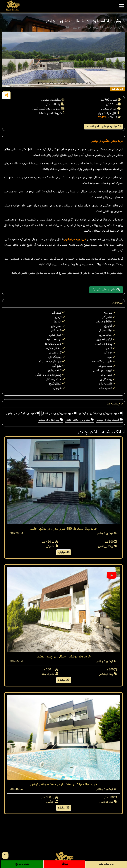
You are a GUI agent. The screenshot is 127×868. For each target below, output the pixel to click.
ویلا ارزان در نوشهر (50, 420)
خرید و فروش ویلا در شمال (59, 413)
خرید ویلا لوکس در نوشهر (23, 413)
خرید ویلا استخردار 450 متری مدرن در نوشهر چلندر (63, 529)
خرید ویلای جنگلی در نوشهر (107, 141)
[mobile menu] (122, 5)
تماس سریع (22, 864)
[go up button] (5, 855)
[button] (39, 83)
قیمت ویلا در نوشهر (109, 420)
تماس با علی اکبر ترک (106, 290)
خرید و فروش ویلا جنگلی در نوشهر (101, 413)
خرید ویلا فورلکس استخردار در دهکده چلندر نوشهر (63, 785)
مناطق (64, 864)
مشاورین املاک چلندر (80, 420)
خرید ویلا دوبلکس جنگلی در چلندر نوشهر (63, 657)
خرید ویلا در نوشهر (75, 239)
